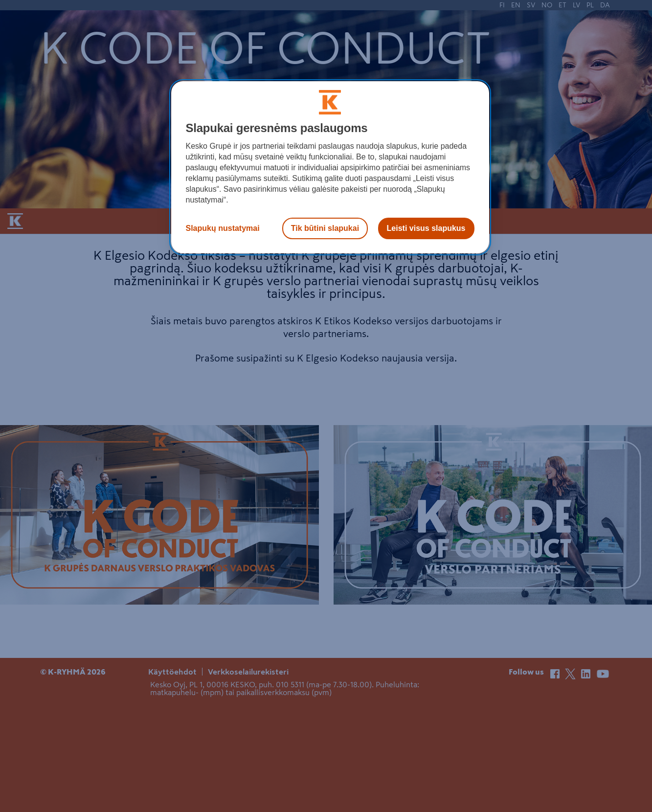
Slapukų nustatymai (223, 228)
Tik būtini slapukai (325, 228)
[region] (330, 167)
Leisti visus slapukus (426, 228)
